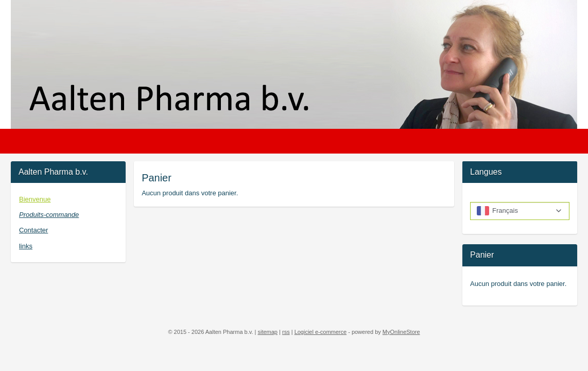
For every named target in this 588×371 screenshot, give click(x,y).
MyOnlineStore (401, 332)
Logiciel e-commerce (321, 332)
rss (286, 332)
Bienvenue (35, 199)
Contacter (33, 230)
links (26, 246)
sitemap (267, 332)
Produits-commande (49, 215)
